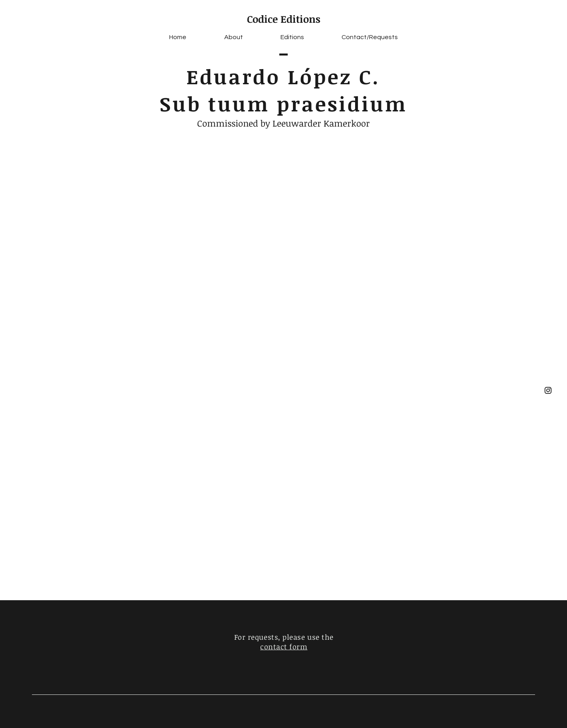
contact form (284, 647)
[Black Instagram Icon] (548, 390)
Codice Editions (284, 19)
